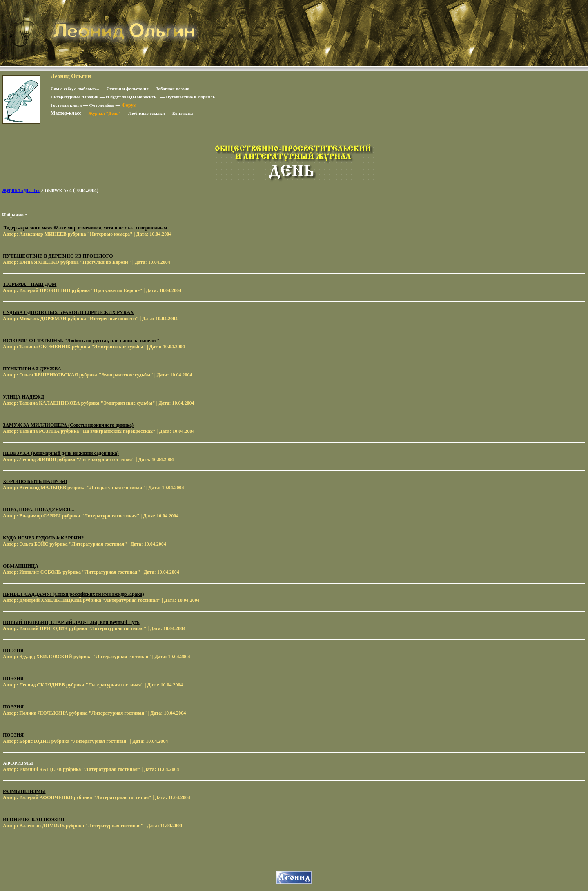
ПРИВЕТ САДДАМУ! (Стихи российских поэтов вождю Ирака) (73, 594)
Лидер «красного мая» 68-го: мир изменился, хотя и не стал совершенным (85, 228)
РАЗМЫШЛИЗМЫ (24, 791)
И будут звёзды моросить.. (132, 97)
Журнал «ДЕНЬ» (21, 190)
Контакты (183, 113)
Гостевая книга (66, 105)
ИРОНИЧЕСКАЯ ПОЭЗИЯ (33, 820)
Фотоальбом (101, 105)
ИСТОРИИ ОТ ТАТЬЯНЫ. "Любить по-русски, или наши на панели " (81, 341)
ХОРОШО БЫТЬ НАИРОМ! (35, 481)
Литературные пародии (75, 97)
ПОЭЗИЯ (13, 650)
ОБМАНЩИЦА (21, 566)
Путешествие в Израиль (190, 97)
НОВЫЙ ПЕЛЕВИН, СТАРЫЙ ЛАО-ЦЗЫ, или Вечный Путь (71, 622)
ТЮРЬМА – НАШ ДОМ (30, 284)
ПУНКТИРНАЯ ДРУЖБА (32, 369)
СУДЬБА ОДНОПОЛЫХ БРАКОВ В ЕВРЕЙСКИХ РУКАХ (68, 312)
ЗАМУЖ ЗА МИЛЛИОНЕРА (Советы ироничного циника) (68, 425)
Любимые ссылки (146, 113)
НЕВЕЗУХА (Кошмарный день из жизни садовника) (61, 453)
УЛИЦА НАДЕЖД (23, 397)
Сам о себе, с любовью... (75, 89)
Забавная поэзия (173, 89)
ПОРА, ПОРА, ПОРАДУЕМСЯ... (38, 510)
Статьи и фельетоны (128, 89)
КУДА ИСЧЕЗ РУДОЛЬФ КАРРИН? (43, 538)
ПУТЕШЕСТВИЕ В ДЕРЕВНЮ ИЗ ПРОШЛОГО (58, 256)
